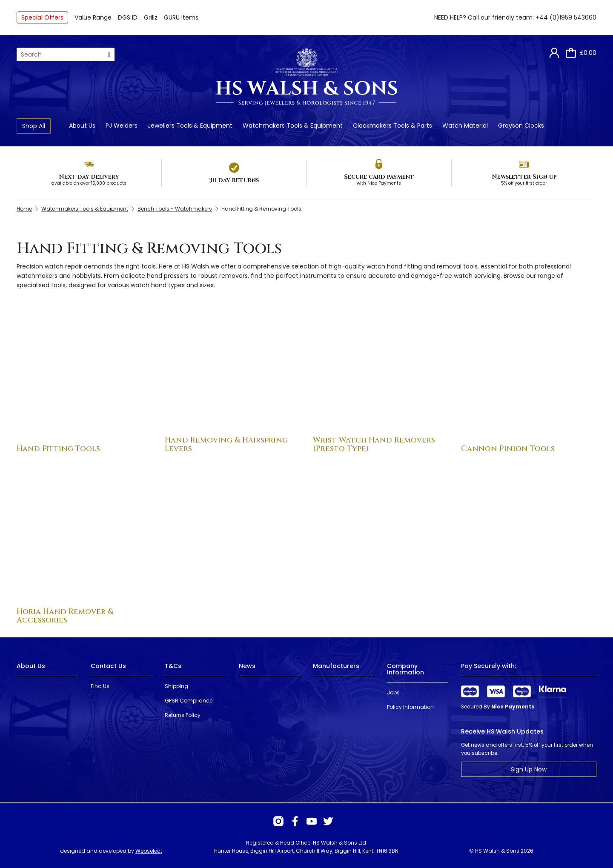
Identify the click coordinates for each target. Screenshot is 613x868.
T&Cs (173, 666)
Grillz (151, 17)
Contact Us (108, 666)
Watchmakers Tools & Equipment (293, 126)
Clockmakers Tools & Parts (392, 126)
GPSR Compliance (189, 701)
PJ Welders (122, 126)
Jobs (393, 692)
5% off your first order (524, 183)
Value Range (93, 17)
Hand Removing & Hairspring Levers (226, 444)
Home (24, 209)
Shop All (34, 126)
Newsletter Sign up (524, 177)
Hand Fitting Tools (58, 449)
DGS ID (128, 17)
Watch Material (465, 126)
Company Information (405, 669)
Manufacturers (336, 666)
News (247, 666)
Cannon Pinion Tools (508, 449)
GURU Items (181, 17)
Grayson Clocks (521, 126)
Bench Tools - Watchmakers (175, 209)
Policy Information (410, 707)
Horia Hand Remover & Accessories (65, 616)
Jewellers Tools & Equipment (190, 126)
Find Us (100, 686)
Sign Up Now (529, 769)
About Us (82, 126)
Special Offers (42, 17)
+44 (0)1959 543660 (566, 17)
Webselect (149, 851)
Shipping (176, 686)
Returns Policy (183, 715)
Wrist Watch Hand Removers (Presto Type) (374, 444)
